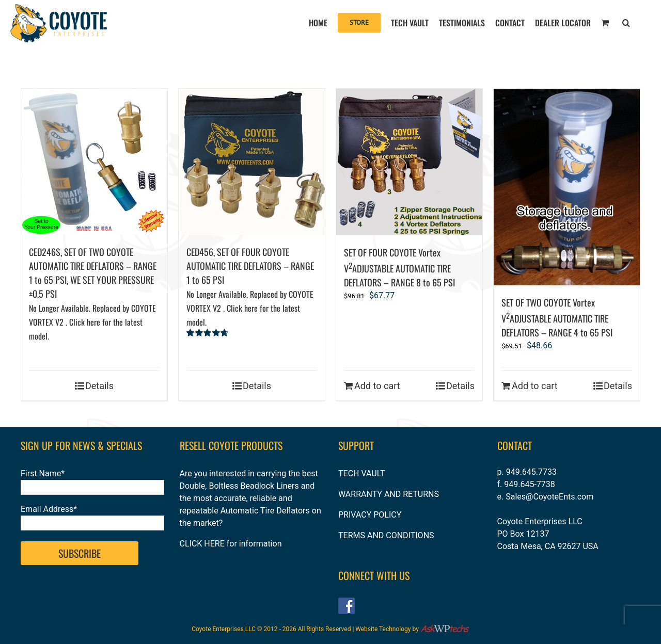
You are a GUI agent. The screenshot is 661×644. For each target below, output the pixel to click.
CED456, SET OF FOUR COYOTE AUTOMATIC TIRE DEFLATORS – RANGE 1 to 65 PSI (250, 287)
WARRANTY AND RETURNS (389, 494)
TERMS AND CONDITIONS (386, 535)
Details (99, 386)
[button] (626, 22)
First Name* (43, 473)
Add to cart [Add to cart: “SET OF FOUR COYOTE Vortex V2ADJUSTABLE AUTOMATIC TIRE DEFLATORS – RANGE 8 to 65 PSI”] (377, 386)
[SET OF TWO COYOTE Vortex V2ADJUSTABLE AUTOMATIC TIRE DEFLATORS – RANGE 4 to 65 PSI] (567, 187)
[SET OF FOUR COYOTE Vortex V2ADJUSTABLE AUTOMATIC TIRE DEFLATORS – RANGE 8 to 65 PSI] (409, 162)
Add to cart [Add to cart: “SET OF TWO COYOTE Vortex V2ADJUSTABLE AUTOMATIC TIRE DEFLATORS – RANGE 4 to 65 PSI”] (535, 386)
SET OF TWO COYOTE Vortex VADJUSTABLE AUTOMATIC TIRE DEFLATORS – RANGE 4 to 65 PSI (557, 317)
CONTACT (515, 445)
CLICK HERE (202, 544)
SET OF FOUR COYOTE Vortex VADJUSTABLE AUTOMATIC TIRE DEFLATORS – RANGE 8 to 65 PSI (399, 267)
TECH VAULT (362, 473)
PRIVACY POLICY (370, 515)
